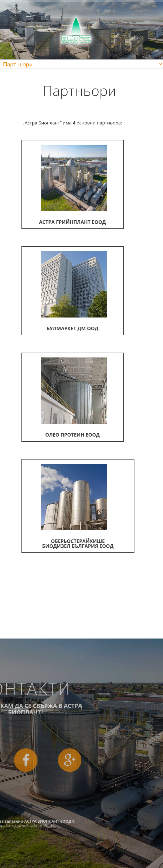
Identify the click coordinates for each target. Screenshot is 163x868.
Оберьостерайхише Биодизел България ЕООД (68, 506)
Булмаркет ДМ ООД (65, 291)
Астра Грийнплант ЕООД (64, 185)
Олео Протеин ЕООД (65, 398)
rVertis (15, 825)
